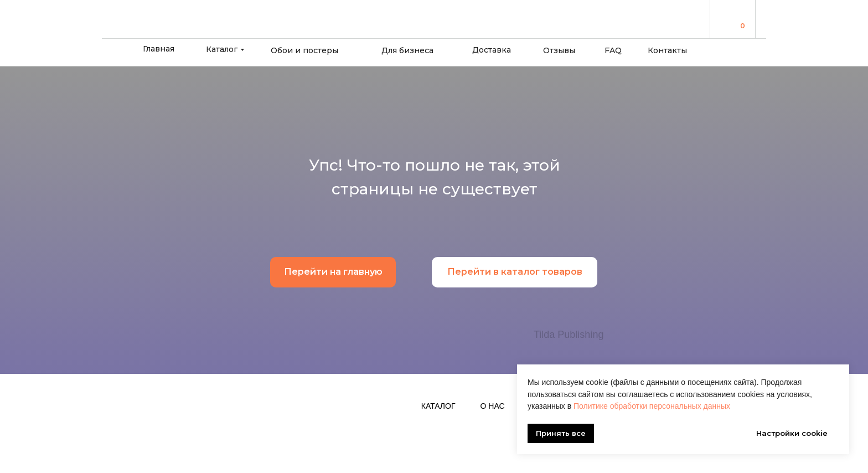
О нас (493, 406)
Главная (159, 49)
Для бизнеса (407, 50)
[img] (728, 19)
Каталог (222, 49)
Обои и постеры (304, 50)
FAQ (613, 50)
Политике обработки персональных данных (652, 406)
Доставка (492, 50)
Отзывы (559, 50)
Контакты (667, 50)
